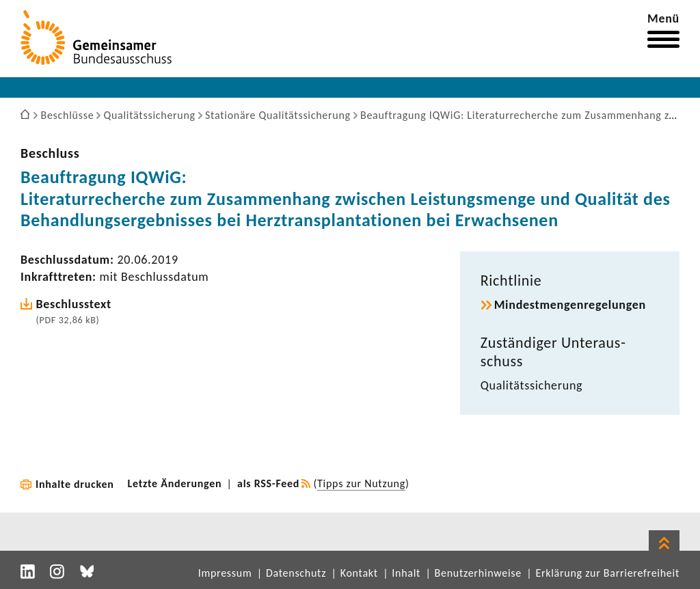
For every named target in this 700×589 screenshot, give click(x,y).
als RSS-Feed (268, 483)
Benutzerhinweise (478, 573)
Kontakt (359, 573)
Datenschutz (296, 573)
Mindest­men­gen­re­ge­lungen (570, 305)
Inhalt (406, 573)
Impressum (225, 573)
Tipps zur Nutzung (361, 483)
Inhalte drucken (75, 484)
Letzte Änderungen (175, 483)
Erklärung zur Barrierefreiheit (607, 573)
